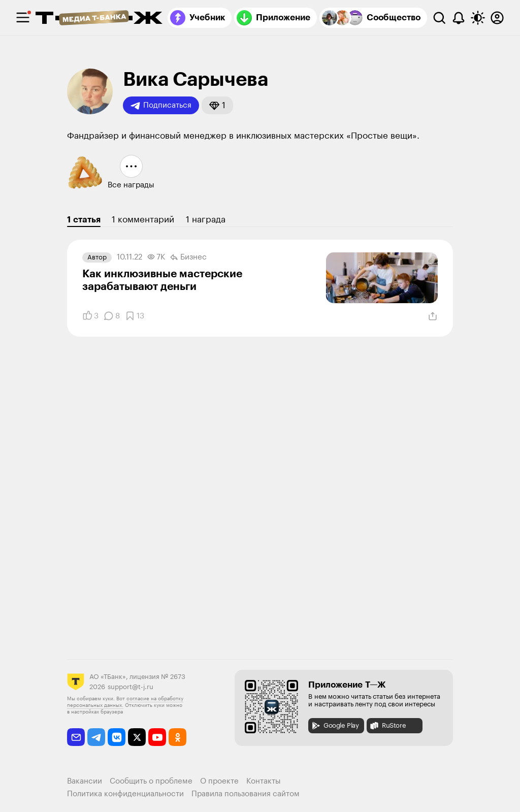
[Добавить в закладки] (135, 316)
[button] (217, 105)
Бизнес (188, 257)
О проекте (219, 781)
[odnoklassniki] (177, 737)
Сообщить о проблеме (151, 781)
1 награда (206, 220)
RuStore (387, 726)
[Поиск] (439, 18)
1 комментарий (143, 220)
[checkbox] (23, 18)
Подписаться (161, 106)
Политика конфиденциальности (125, 794)
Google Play (335, 726)
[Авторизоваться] (497, 18)
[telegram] (96, 737)
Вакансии (85, 781)
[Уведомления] (459, 18)
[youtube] (157, 737)
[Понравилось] (90, 316)
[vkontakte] (117, 737)
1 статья (84, 220)
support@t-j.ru (131, 687)
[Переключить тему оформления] (478, 18)
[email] (76, 737)
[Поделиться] (433, 316)
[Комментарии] (112, 316)
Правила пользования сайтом (246, 794)
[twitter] (137, 737)
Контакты (264, 781)
